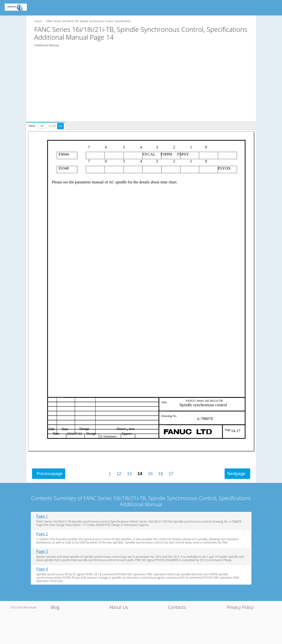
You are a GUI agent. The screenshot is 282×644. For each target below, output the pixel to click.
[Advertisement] (143, 88)
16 (161, 474)
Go (60, 126)
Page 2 (42, 534)
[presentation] (46, 125)
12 (119, 474)
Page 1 (42, 516)
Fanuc (38, 21)
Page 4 (42, 569)
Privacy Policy (240, 607)
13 (129, 474)
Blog (55, 607)
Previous (50, 474)
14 (140, 474)
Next (236, 474)
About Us (119, 607)
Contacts (177, 607)
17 (171, 474)
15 (150, 474)
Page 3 (42, 551)
